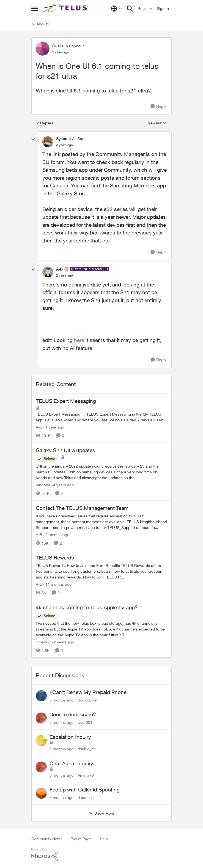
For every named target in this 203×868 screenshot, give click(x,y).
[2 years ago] (63, 642)
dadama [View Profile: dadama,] (85, 797)
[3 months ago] (61, 700)
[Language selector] (116, 9)
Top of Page (81, 839)
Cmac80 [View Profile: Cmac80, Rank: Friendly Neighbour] (43, 642)
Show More (101, 813)
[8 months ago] (56, 534)
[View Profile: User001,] (41, 718)
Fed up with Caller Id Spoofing (85, 790)
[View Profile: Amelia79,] (41, 767)
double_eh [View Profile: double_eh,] (87, 749)
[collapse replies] (33, 139)
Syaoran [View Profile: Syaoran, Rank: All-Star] (63, 139)
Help (104, 839)
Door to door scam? (73, 714)
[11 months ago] (57, 584)
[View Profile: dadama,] (41, 793)
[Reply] (158, 106)
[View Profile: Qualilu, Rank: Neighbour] (43, 49)
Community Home (47, 839)
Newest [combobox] (157, 123)
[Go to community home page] (66, 9)
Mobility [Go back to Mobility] (40, 24)
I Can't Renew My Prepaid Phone (88, 692)
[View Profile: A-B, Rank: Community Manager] (48, 272)
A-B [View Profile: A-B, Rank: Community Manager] (59, 269)
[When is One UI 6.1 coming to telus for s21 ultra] (65, 145)
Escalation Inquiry (70, 737)
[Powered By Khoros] (101, 855)
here (79, 340)
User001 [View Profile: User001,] (85, 722)
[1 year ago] (54, 427)
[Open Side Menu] (35, 9)
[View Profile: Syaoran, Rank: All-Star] (48, 142)
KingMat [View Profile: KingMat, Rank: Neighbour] (43, 485)
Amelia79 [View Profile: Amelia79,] (86, 775)
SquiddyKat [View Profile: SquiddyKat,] (87, 700)
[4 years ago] (62, 485)
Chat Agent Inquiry (71, 763)
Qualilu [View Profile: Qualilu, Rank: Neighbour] (58, 46)
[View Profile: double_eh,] (41, 741)
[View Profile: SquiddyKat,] (41, 696)
